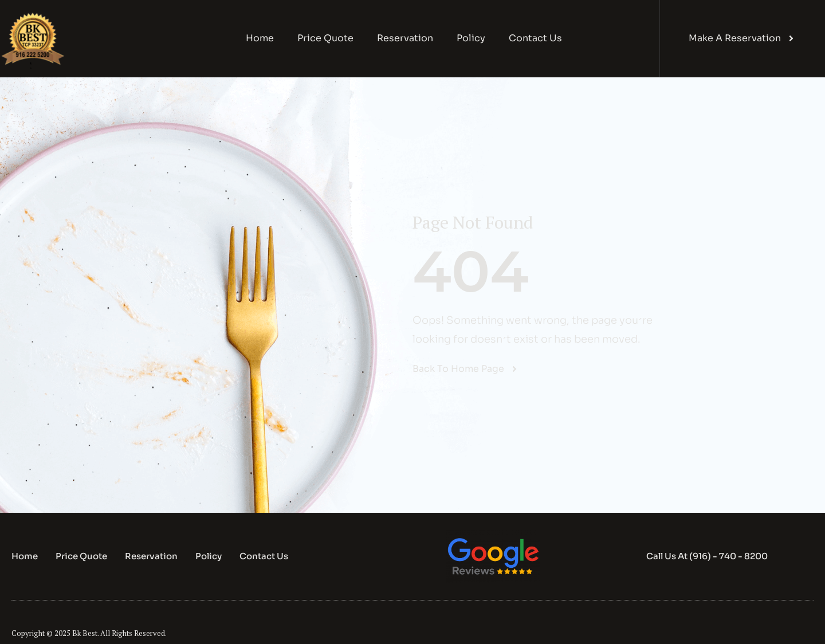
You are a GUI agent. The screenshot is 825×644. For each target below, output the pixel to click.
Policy (471, 38)
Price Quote (325, 38)
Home (260, 38)
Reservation (405, 38)
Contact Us (535, 38)
